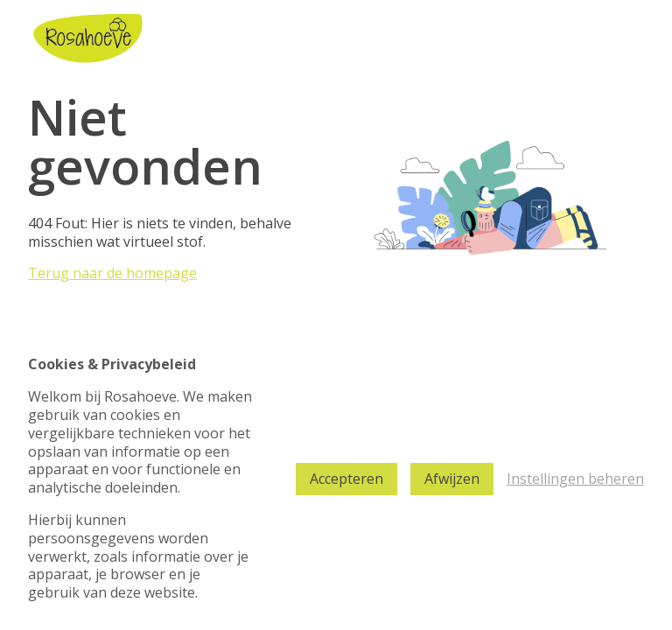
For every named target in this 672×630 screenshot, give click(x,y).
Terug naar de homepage (112, 273)
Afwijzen (452, 479)
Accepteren (346, 479)
